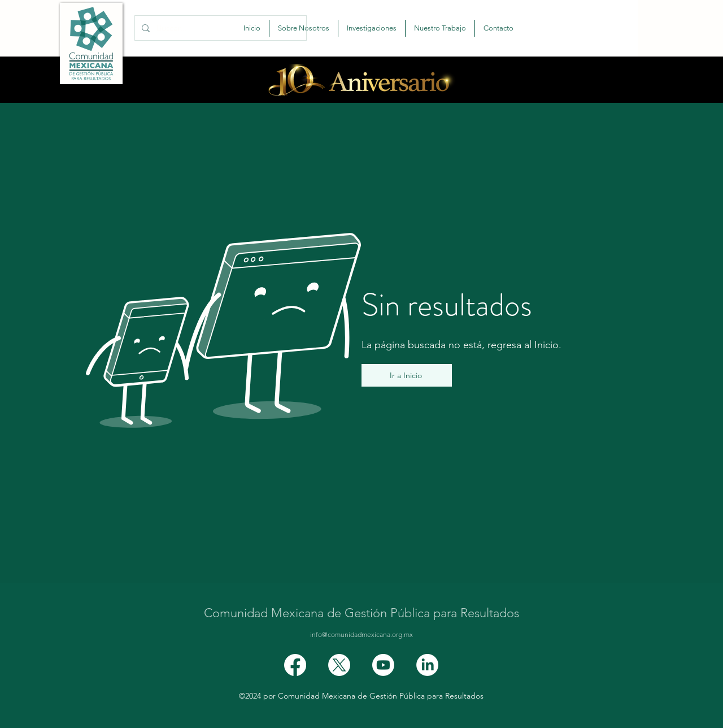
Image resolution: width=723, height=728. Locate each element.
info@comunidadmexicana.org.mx (361, 634)
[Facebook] (295, 665)
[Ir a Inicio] (407, 375)
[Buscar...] (219, 28)
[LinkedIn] (427, 665)
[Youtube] (383, 665)
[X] (339, 665)
